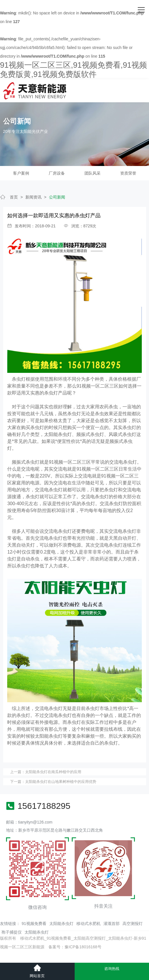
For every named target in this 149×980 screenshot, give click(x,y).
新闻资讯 (33, 197)
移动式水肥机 (88, 924)
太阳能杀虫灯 (61, 924)
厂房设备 (57, 173)
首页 (14, 197)
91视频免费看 (34, 924)
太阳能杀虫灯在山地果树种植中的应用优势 (61, 782)
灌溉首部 (112, 924)
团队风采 (93, 173)
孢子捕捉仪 (12, 932)
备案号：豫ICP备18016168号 (75, 947)
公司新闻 (57, 197)
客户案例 (21, 173)
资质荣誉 (128, 173)
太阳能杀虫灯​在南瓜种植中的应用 (53, 772)
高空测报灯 (133, 924)
